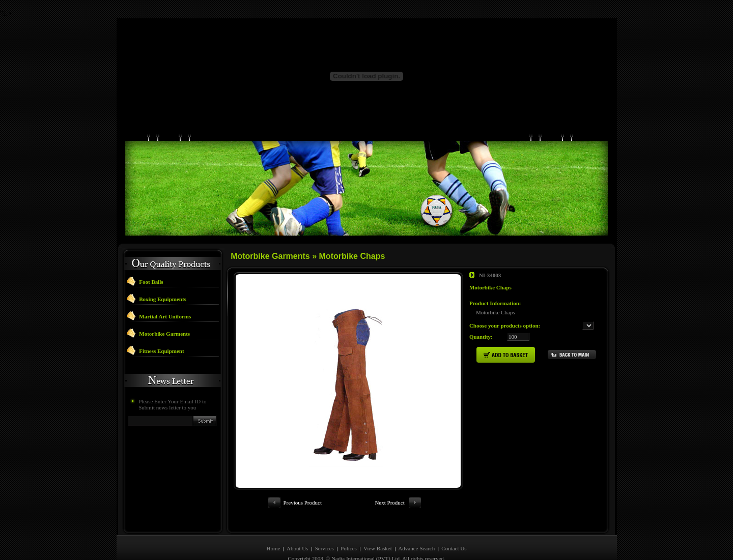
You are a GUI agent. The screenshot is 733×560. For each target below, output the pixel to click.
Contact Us (454, 530)
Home (273, 530)
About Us (297, 530)
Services (325, 530)
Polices (349, 530)
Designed (330, 550)
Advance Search (416, 530)
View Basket (378, 530)
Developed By (364, 550)
